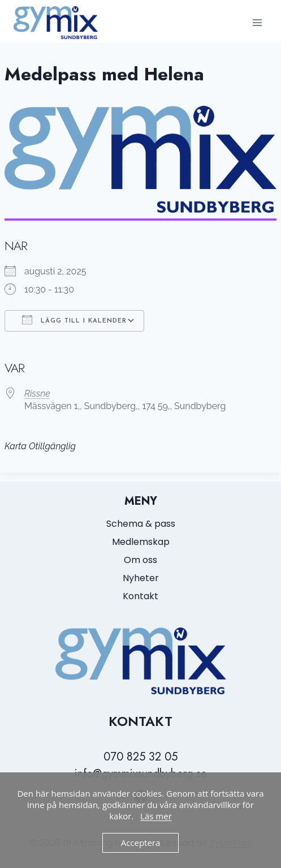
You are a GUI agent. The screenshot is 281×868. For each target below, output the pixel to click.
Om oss (140, 560)
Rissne (37, 394)
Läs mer (156, 816)
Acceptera (141, 843)
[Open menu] (257, 22)
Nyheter (141, 578)
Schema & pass (141, 524)
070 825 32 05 (140, 757)
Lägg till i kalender (74, 320)
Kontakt (140, 596)
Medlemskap (141, 542)
